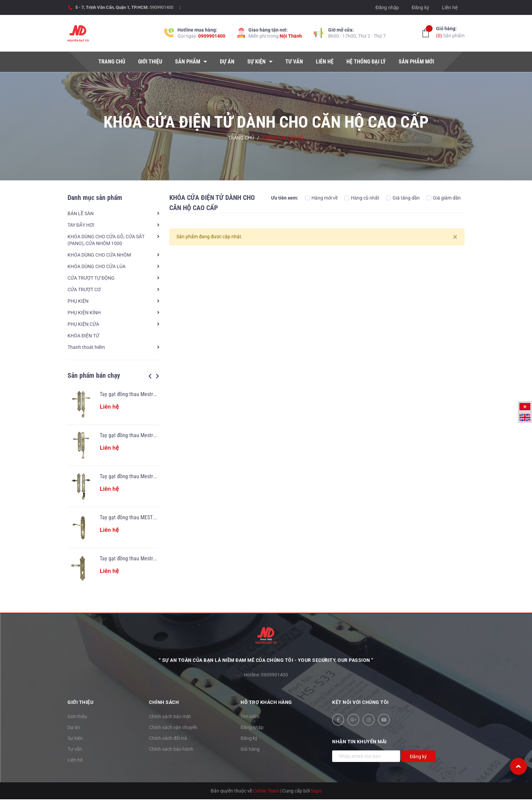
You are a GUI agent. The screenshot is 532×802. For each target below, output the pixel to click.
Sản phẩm (450, 32)
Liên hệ (450, 7)
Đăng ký (420, 7)
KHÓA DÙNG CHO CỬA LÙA (97, 266)
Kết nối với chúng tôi (360, 702)
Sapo (316, 791)
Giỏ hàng (250, 749)
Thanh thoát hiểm (86, 347)
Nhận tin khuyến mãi (359, 742)
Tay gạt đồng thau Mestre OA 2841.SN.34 (145, 558)
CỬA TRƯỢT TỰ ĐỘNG (91, 278)
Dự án (74, 727)
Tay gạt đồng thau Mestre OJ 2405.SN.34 (145, 476)
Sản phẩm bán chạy (94, 375)
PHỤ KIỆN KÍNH (84, 313)
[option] (113, 486)
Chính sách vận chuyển (173, 727)
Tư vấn (75, 749)
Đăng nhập (387, 7)
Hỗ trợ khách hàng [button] (266, 702)
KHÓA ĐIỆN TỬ (83, 336)
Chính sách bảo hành (171, 749)
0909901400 (161, 7)
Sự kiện (75, 738)
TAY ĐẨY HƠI (81, 225)
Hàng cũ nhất (362, 198)
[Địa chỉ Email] (366, 756)
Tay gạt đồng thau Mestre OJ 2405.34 (141, 394)
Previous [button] (150, 376)
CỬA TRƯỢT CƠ (84, 290)
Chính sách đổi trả (168, 738)
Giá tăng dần (403, 198)
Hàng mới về (321, 198)
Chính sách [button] (164, 702)
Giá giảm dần (444, 198)
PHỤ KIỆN (78, 301)
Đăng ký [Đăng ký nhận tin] (418, 757)
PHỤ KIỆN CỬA (83, 324)
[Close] (455, 237)
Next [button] (157, 376)
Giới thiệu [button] (80, 702)
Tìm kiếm (250, 716)
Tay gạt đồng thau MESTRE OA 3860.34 (142, 517)
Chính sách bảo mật (170, 716)
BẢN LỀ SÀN (81, 213)
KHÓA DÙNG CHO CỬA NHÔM (99, 255)
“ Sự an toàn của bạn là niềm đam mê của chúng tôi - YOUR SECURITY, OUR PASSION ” (266, 660)
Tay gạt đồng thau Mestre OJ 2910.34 (141, 435)
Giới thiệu (77, 716)
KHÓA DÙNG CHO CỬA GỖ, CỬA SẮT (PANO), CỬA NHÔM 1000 (106, 240)
